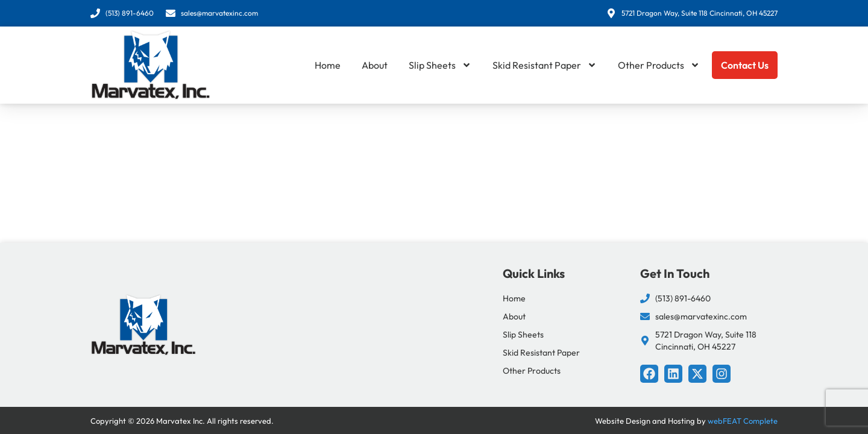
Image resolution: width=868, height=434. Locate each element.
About (375, 65)
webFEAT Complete (743, 421)
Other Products (659, 65)
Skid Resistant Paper (545, 65)
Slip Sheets (440, 65)
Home (328, 65)
